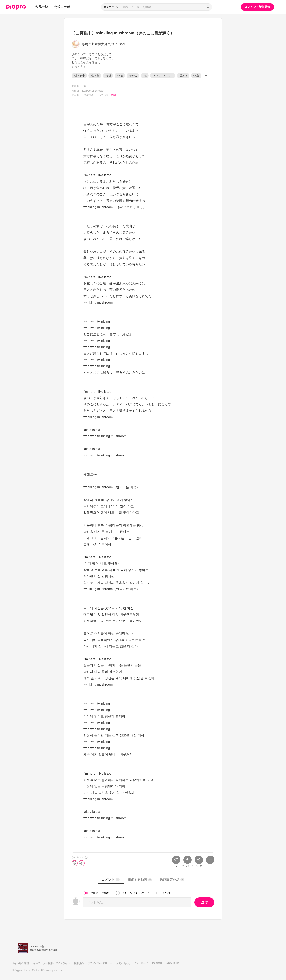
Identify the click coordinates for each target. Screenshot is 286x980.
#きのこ (133, 76)
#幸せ (120, 76)
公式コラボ (62, 7)
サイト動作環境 (20, 963)
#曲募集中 (79, 76)
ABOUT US (173, 963)
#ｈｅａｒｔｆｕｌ (163, 76)
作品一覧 (42, 7)
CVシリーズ (142, 963)
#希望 (108, 76)
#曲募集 (95, 76)
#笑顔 (196, 76)
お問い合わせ (124, 963)
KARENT (157, 963)
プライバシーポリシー (100, 963)
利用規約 (79, 963)
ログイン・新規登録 (257, 7)
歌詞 (114, 95)
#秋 (145, 76)
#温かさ (183, 76)
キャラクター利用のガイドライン (51, 963)
